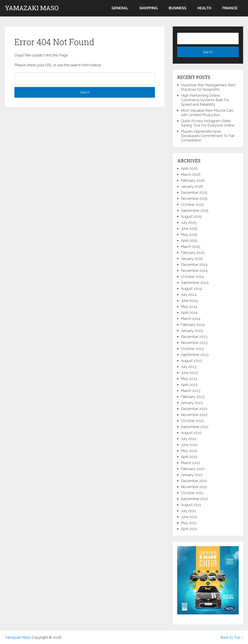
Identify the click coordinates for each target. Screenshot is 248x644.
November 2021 (194, 487)
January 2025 (192, 259)
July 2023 (189, 367)
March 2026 (191, 175)
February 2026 (193, 181)
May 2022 (189, 451)
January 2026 (192, 187)
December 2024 (194, 265)
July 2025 (189, 223)
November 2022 (194, 415)
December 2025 (194, 193)
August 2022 (191, 433)
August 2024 (191, 289)
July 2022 (189, 439)
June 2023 (189, 373)
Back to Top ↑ (232, 637)
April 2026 (189, 169)
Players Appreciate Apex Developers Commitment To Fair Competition (208, 136)
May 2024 (189, 307)
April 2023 (189, 385)
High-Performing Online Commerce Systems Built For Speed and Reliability (205, 100)
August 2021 (191, 505)
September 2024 (195, 283)
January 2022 (192, 475)
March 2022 (191, 463)
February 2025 (193, 253)
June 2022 (189, 445)
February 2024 (193, 325)
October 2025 (192, 205)
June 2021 (189, 517)
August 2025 (191, 217)
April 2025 (189, 241)
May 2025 (189, 235)
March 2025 (191, 247)
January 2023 (192, 403)
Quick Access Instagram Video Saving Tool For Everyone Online (208, 123)
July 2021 (188, 511)
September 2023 (195, 355)
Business (178, 8)
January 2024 (192, 331)
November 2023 (194, 343)
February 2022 (193, 469)
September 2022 (195, 427)
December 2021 (194, 481)
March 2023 (191, 391)
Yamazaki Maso (32, 8)
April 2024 (189, 313)
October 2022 (192, 421)
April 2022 (189, 457)
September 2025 (195, 211)
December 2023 (194, 337)
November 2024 (194, 271)
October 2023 (192, 349)
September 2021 (194, 499)
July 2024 (189, 295)
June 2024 (189, 301)
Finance (230, 8)
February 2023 (193, 397)
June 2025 (189, 229)
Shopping (149, 8)
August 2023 (191, 361)
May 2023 (189, 379)
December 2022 (194, 409)
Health (204, 8)
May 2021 (189, 523)
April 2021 (189, 529)
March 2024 (191, 319)
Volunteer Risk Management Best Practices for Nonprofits (208, 87)
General (120, 8)
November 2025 (194, 199)
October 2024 (192, 277)
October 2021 (192, 493)
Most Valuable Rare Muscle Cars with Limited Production (207, 113)
